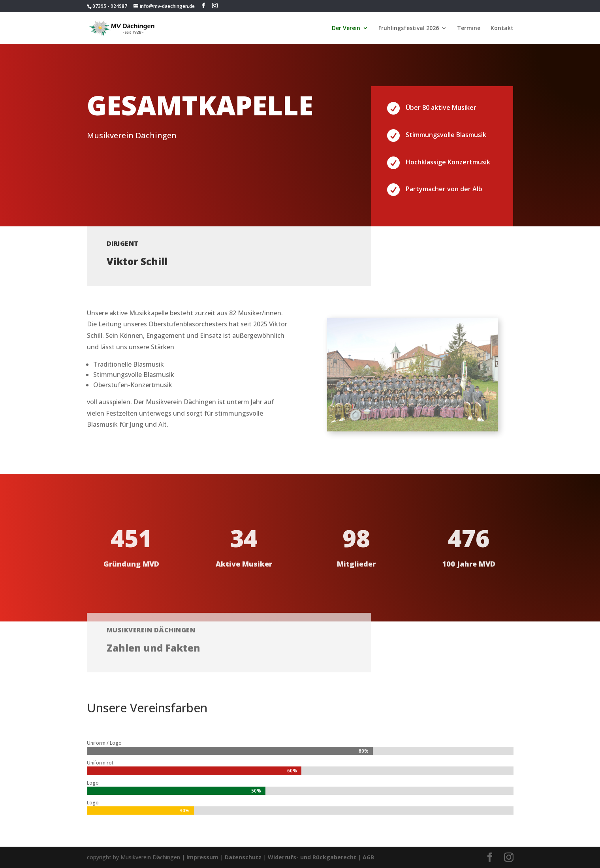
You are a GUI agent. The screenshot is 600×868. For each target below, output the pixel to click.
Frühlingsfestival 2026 (409, 28)
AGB (368, 857)
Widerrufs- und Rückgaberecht (312, 857)
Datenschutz (243, 857)
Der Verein (346, 28)
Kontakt (502, 28)
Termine (469, 28)
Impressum (202, 857)
